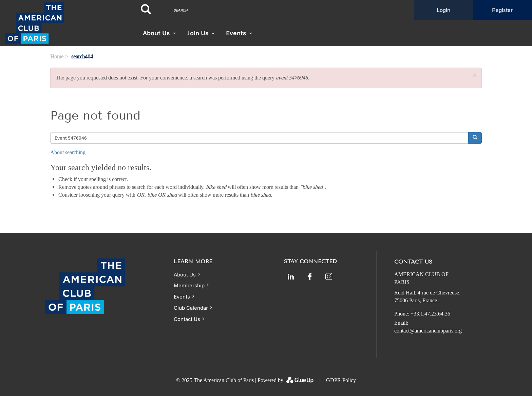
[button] (475, 76)
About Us (156, 33)
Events (182, 296)
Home (57, 57)
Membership (189, 285)
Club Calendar (191, 308)
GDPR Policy (341, 380)
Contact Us (187, 319)
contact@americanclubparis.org (428, 331)
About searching (68, 152)
